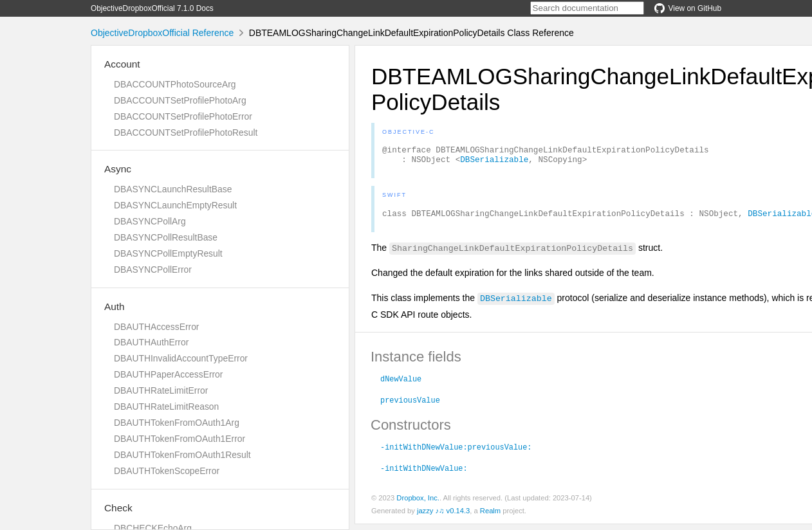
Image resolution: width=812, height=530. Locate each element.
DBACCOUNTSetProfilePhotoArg (180, 100)
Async (118, 169)
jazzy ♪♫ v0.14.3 (443, 516)
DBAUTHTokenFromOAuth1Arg (177, 423)
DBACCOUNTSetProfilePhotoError (183, 116)
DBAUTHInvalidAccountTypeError (181, 358)
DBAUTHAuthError (151, 342)
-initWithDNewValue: (424, 473)
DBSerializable (494, 163)
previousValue (410, 405)
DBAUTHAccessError (156, 327)
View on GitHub (688, 8)
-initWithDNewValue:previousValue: (456, 452)
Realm (490, 516)
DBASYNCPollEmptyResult (168, 253)
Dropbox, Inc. (418, 504)
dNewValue (401, 384)
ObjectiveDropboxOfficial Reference (162, 33)
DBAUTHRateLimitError (161, 390)
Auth (115, 306)
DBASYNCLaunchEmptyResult (175, 205)
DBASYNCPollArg (150, 221)
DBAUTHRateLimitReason (166, 407)
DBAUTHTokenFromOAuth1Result (182, 455)
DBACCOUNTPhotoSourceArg (175, 84)
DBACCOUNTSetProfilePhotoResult (186, 132)
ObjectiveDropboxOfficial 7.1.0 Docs (152, 8)
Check (118, 508)
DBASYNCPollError (153, 270)
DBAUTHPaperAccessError (168, 374)
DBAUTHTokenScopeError (167, 471)
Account (122, 64)
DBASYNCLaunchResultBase (173, 189)
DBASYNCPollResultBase (166, 237)
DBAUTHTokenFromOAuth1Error (180, 439)
